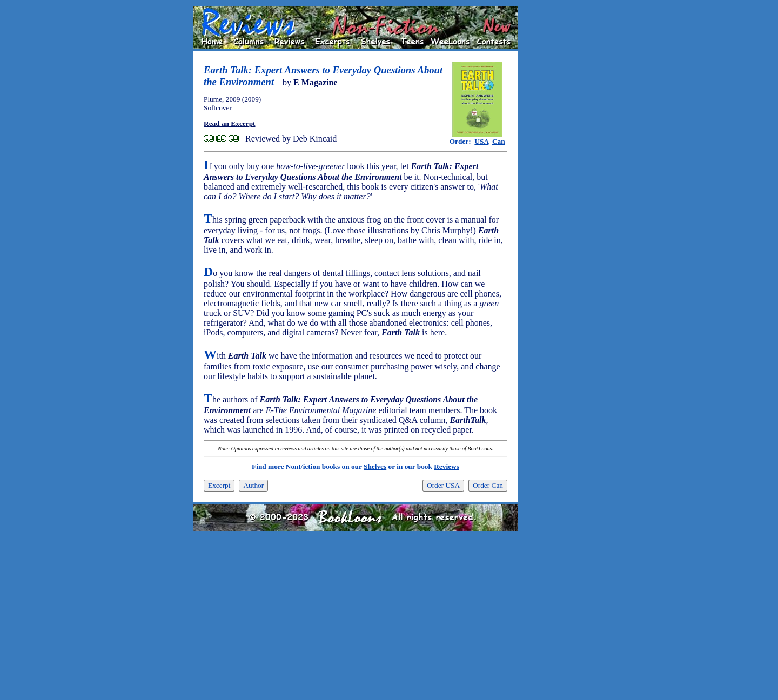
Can (499, 141)
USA (481, 141)
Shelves (375, 466)
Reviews (447, 466)
